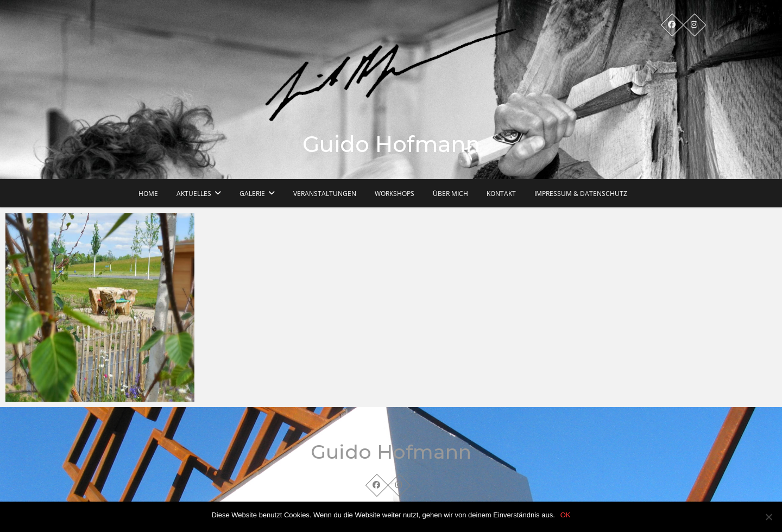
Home (148, 194)
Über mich (450, 194)
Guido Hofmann (391, 144)
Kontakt (501, 194)
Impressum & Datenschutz (581, 194)
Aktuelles (194, 194)
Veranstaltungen (325, 194)
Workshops (395, 194)
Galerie (252, 194)
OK (566, 515)
